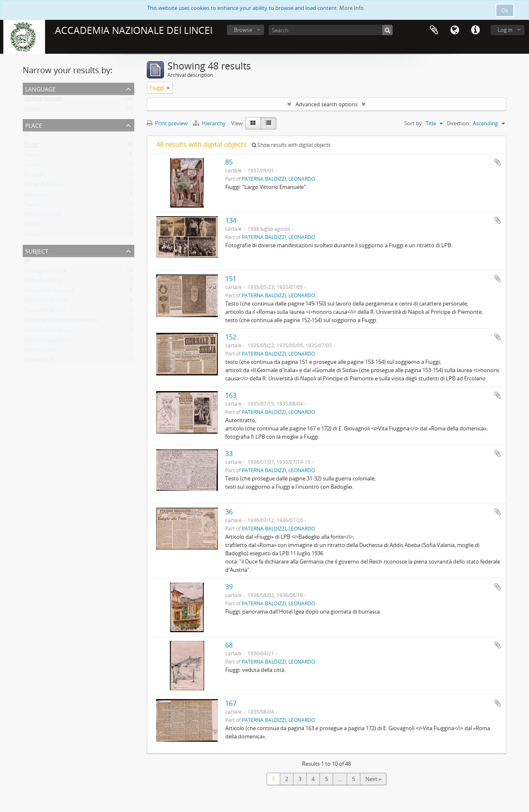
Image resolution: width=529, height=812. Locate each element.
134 (231, 220)
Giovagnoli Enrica (45, 272)
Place (34, 125)
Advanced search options (326, 104)
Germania (36, 196)
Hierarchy (210, 123)
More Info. (352, 8)
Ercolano (35, 176)
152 (231, 337)
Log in (505, 30)
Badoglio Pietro (43, 282)
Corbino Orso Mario (49, 332)
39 (229, 587)
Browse (243, 30)
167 (231, 703)
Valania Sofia (40, 351)
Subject (37, 250)
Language (455, 30)
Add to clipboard (498, 162)
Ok (505, 10)
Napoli (32, 156)
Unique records (43, 100)
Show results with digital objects (291, 145)
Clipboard (434, 30)
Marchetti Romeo (46, 302)
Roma (32, 166)
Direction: (459, 123)
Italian (32, 110)
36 (229, 512)
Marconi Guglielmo (48, 342)
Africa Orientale (43, 216)
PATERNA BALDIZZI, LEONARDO (278, 179)
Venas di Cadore (44, 186)
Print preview (167, 123)
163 (231, 395)
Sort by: (414, 123)
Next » (373, 779)
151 (231, 279)
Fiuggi (32, 146)
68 (229, 645)
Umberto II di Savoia (49, 292)
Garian (32, 226)
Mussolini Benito (45, 312)
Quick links (475, 30)
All (27, 136)
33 (229, 454)
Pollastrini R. (39, 361)
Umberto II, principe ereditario (62, 322)
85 (229, 162)
